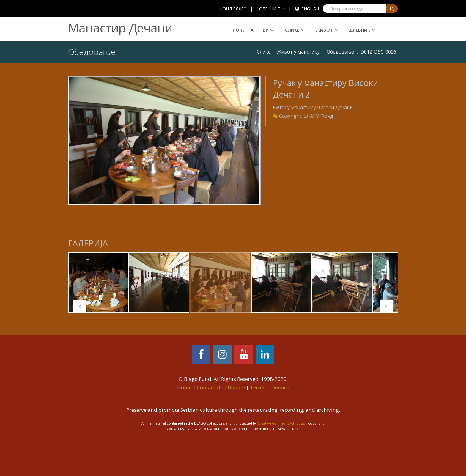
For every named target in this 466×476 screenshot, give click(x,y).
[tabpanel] (98, 283)
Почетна (243, 30)
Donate (236, 387)
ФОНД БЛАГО (233, 9)
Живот (324, 30)
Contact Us (210, 387)
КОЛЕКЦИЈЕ (268, 9)
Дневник (360, 30)
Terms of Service (270, 387)
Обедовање (340, 52)
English (310, 9)
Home (184, 387)
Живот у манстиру (299, 52)
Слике (292, 30)
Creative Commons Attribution (282, 423)
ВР (266, 30)
